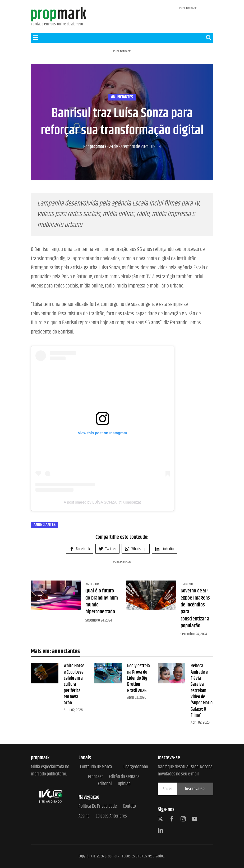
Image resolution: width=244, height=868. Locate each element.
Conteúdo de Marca (96, 767)
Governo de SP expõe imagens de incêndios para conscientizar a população (195, 608)
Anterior (92, 584)
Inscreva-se (195, 789)
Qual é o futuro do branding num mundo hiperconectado (102, 601)
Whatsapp (136, 549)
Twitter (107, 549)
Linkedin (164, 549)
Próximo (187, 584)
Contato (129, 807)
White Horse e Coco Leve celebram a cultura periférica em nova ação (74, 684)
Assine (84, 816)
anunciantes (122, 97)
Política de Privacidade (98, 807)
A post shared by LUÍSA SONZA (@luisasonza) (102, 502)
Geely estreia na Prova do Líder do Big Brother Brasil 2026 (139, 678)
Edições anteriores (111, 816)
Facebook (80, 549)
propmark (95, 147)
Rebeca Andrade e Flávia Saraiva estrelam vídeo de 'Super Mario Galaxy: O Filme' (202, 691)
